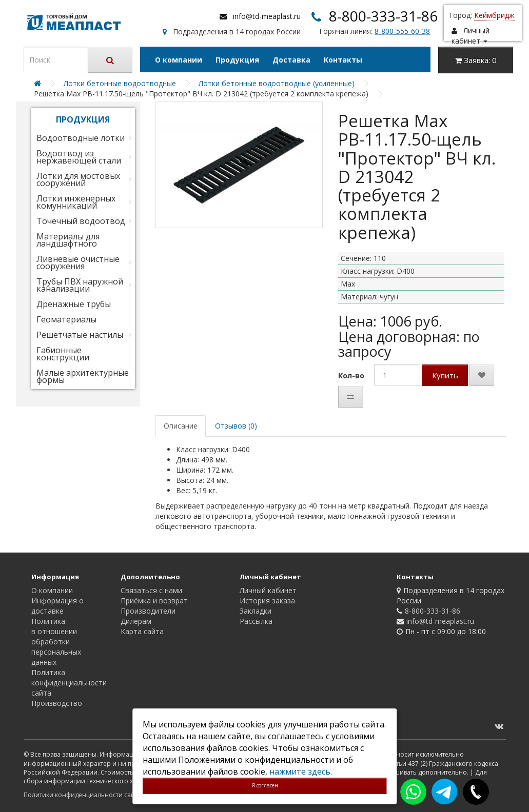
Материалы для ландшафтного (68, 240)
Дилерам (136, 621)
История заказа (267, 601)
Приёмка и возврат (154, 601)
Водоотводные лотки (81, 138)
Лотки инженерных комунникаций (76, 202)
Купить (445, 375)
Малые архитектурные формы (83, 376)
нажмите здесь (300, 772)
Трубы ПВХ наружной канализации (80, 285)
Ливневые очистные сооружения (78, 262)
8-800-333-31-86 (383, 16)
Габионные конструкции (63, 354)
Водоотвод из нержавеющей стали (79, 157)
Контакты (343, 60)
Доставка (291, 60)
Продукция (237, 60)
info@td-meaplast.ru (267, 16)
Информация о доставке (57, 606)
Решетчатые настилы (80, 335)
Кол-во (351, 375)
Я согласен (265, 785)
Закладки (256, 611)
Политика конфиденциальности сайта (69, 683)
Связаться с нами (151, 590)
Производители (148, 611)
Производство (57, 703)
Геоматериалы (66, 319)
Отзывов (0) (236, 426)
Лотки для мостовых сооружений (78, 179)
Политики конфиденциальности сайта (82, 795)
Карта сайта (142, 631)
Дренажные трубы (74, 304)
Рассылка (256, 621)
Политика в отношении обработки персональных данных (56, 642)
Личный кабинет (268, 590)
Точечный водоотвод (81, 221)
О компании (179, 60)
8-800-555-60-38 (402, 31)
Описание (181, 426)
